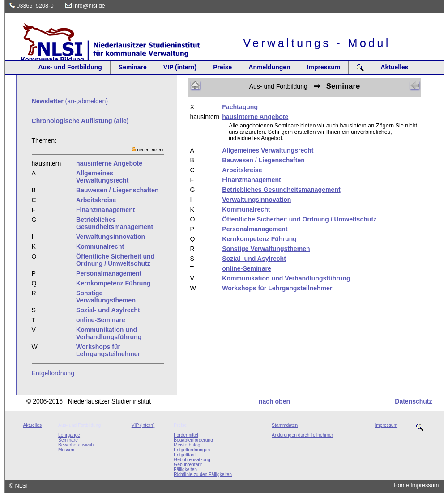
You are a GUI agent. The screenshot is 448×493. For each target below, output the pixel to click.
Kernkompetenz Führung (259, 239)
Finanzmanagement (251, 180)
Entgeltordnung (53, 373)
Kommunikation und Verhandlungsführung (286, 278)
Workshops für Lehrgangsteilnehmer (277, 288)
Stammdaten (285, 425)
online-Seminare (247, 268)
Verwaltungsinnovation (256, 200)
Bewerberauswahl (76, 445)
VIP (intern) (180, 67)
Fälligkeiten (185, 470)
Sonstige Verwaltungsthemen (266, 249)
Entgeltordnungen (192, 450)
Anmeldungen (269, 67)
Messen (66, 450)
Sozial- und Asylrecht (254, 259)
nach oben (274, 401)
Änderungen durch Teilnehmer (302, 435)
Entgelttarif (185, 455)
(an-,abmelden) (70, 101)
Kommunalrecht (246, 209)
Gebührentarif (188, 465)
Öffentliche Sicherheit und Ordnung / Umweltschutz (299, 219)
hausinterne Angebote (255, 117)
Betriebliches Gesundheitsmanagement (281, 190)
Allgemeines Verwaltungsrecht (268, 150)
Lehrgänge (69, 435)
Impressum (324, 67)
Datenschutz (413, 401)
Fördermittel (186, 435)
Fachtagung (240, 107)
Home (401, 485)
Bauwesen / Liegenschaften (263, 160)
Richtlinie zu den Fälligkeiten (203, 474)
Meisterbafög (187, 445)
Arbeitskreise (242, 170)
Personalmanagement (255, 229)
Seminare (133, 67)
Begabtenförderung (193, 440)
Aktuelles (394, 67)
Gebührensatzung (192, 460)
